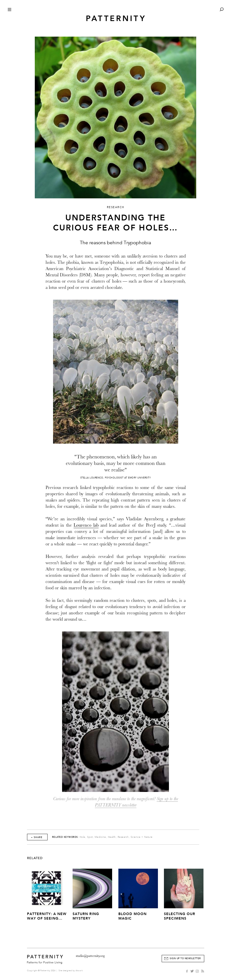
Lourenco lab (86, 525)
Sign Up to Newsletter (185, 958)
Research (123, 837)
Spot (90, 837)
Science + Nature (142, 837)
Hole (82, 837)
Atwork (79, 971)
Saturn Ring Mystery (86, 916)
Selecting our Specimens (180, 916)
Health (112, 837)
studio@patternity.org (90, 956)
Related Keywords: (65, 837)
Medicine (100, 837)
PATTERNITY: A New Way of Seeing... (47, 916)
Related (35, 858)
